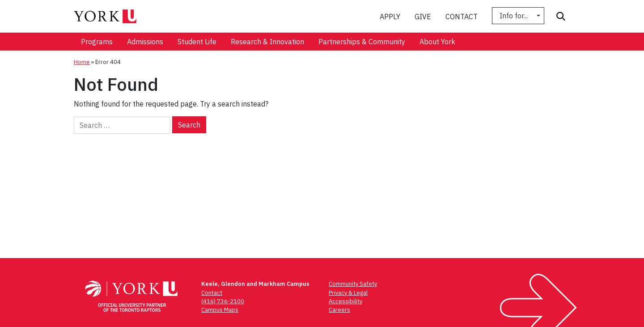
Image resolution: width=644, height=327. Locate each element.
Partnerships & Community (362, 42)
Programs (97, 42)
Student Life (197, 42)
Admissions (145, 42)
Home (82, 62)
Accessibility (345, 301)
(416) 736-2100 (223, 301)
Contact (462, 17)
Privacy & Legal (348, 293)
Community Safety (353, 284)
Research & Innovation (267, 42)
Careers (339, 310)
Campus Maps (220, 310)
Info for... (515, 16)
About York (437, 42)
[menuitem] (97, 42)
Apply (390, 17)
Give (423, 17)
